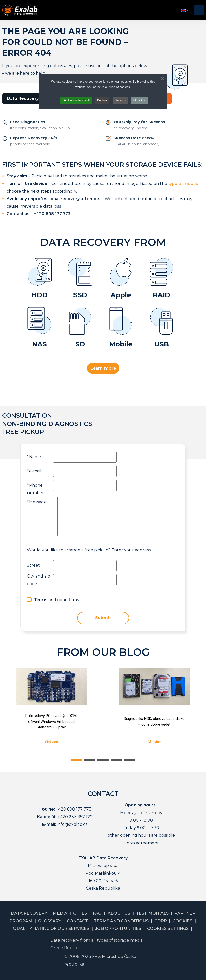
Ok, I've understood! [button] (76, 100)
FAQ (97, 913)
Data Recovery (23, 98)
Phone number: (36, 489)
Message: (37, 502)
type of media (182, 184)
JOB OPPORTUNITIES (118, 929)
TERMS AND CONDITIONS (121, 921)
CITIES (80, 913)
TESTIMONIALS (152, 913)
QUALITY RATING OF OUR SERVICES (51, 929)
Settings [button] (120, 100)
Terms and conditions (57, 600)
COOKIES (182, 921)
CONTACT (77, 921)
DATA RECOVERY (29, 913)
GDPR (161, 921)
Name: (34, 457)
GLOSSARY (50, 921)
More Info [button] (140, 100)
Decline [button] (102, 100)
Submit (103, 618)
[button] (199, 10)
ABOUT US (119, 913)
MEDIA (60, 913)
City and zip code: (39, 580)
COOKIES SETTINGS (168, 929)
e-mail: (35, 471)
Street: (34, 565)
